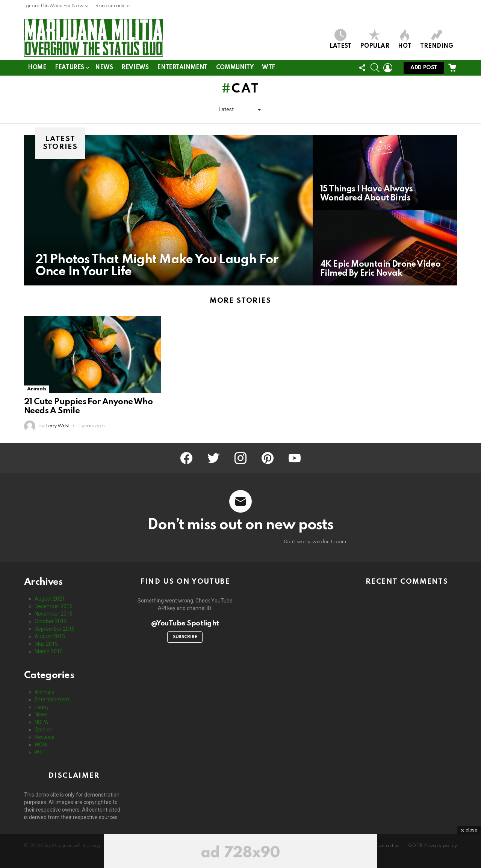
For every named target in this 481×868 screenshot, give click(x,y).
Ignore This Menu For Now (54, 8)
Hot (405, 39)
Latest (340, 39)
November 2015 (54, 614)
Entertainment (182, 68)
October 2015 (51, 621)
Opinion (44, 730)
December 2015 (54, 606)
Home (37, 68)
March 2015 (49, 651)
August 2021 (50, 599)
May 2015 (46, 644)
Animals (36, 389)
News (104, 68)
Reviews (135, 68)
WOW (41, 745)
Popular (375, 39)
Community (235, 68)
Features (70, 69)
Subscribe (185, 637)
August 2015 (50, 636)
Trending (437, 39)
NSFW (42, 722)
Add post (424, 69)
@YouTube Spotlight (185, 623)
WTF (268, 68)
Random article (112, 6)
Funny (42, 707)
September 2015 (55, 629)
